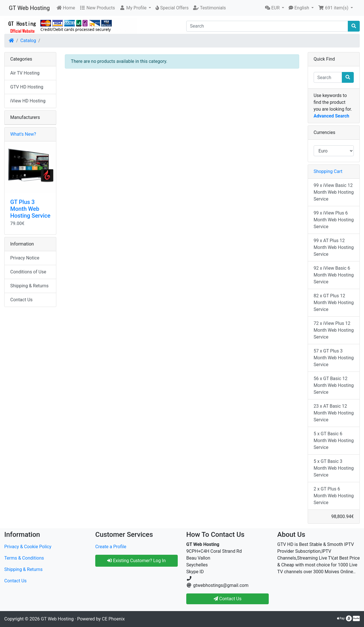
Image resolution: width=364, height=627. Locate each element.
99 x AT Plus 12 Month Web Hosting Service (334, 247)
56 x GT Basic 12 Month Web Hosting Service (334, 385)
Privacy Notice (25, 258)
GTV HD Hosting (27, 87)
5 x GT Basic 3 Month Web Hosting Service (334, 468)
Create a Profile (111, 547)
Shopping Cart (328, 171)
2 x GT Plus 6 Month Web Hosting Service (334, 496)
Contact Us (21, 300)
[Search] (267, 26)
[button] (135, 8)
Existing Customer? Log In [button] (136, 561)
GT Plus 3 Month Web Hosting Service (30, 209)
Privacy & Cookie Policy (28, 547)
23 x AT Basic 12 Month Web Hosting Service (334, 413)
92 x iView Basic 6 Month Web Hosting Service (334, 275)
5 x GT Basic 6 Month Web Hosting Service (334, 441)
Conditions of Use (28, 272)
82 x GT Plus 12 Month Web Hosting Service (334, 303)
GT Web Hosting (29, 8)
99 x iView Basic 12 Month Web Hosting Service (334, 192)
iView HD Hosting (28, 101)
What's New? (23, 134)
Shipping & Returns (29, 286)
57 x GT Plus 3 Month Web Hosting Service (334, 358)
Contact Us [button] (228, 599)
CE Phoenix (113, 619)
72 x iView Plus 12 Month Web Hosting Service (334, 330)
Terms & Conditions (24, 558)
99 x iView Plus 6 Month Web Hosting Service (334, 220)
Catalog (28, 41)
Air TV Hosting (25, 73)
